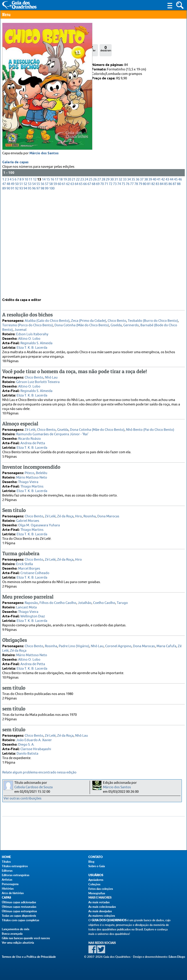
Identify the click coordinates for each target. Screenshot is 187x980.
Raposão (31, 600)
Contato (96, 857)
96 (34, 287)
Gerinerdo (131, 323)
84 (162, 283)
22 (78, 278)
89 (4, 287)
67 (89, 283)
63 (72, 283)
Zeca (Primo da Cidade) (89, 318)
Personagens (10, 884)
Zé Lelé (30, 427)
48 (8, 283)
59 (55, 283)
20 (69, 278)
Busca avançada (12, 934)
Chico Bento (117, 318)
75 (123, 283)
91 (13, 287)
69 (98, 283)
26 (95, 278)
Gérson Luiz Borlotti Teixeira (38, 380)
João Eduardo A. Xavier (34, 738)
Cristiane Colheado (35, 571)
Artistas (7, 880)
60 (59, 283)
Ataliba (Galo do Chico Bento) (47, 318)
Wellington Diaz (33, 614)
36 (137, 278)
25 (91, 278)
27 (99, 278)
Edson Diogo (177, 957)
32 (120, 278)
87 (174, 283)
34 (129, 278)
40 (154, 278)
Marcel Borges (29, 566)
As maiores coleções (102, 916)
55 (38, 283)
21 (74, 278)
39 (150, 278)
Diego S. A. (26, 742)
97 (38, 287)
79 (140, 283)
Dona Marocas (108, 514)
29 (108, 278)
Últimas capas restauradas (19, 907)
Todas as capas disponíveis (19, 916)
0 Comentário (17, 34)
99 (47, 287)
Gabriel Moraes (28, 518)
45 (176, 278)
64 (76, 283)
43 (167, 278)
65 (81, 283)
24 (86, 278)
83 (157, 283)
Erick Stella (25, 562)
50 (17, 283)
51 (21, 283)
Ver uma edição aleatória (18, 943)
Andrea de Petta (33, 441)
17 (57, 278)
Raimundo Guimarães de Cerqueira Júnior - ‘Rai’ (52, 432)
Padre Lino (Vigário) (74, 644)
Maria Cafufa (166, 644)
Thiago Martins (32, 484)
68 (93, 283)
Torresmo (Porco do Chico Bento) (28, 323)
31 (116, 278)
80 (145, 283)
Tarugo (122, 600)
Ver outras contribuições (23, 798)
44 (172, 278)
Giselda (116, 323)
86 (170, 283)
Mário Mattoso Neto (32, 475)
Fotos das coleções (101, 889)
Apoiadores (96, 880)
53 (30, 283)
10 (26, 278)
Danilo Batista (27, 751)
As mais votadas (99, 902)
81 (149, 283)
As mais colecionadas (102, 907)
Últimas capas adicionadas (19, 902)
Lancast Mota (26, 605)
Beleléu (42, 471)
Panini (20, 65)
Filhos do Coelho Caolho (58, 600)
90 (8, 287)
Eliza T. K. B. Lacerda (32, 345)
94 (25, 287)
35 (133, 278)
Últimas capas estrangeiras (19, 911)
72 (111, 283)
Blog (91, 862)
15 (48, 278)
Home (6, 857)
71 (106, 283)
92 (17, 287)
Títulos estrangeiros (15, 866)
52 (25, 283)
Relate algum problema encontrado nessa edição (39, 772)
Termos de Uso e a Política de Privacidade (29, 957)
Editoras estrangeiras (16, 875)
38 (146, 278)
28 (103, 278)
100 (52, 287)
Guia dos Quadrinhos (109, 920)
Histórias (8, 889)
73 (115, 283)
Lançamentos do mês (16, 929)
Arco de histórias (13, 893)
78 (136, 283)
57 (47, 283)
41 (159, 278)
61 (64, 283)
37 (142, 278)
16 (52, 278)
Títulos (6, 862)
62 (68, 283)
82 (153, 283)
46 (180, 278)
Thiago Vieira (28, 480)
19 (65, 278)
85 (166, 283)
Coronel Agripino (118, 644)
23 (82, 278)
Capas (6, 898)
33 (125, 278)
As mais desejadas (100, 911)
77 (132, 283)
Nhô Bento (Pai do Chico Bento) (150, 427)
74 (119, 283)
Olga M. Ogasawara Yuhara (39, 523)
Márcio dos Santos (44, 252)
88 (179, 283)
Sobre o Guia (97, 866)
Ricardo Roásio (29, 436)
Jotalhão (85, 600)
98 (42, 287)
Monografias (97, 893)
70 (102, 283)
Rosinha (90, 514)
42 (163, 278)
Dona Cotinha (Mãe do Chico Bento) (82, 323)
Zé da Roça (65, 514)
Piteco (29, 471)
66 (85, 283)
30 (112, 278)
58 (51, 283)
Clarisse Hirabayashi (36, 747)
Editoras (7, 871)
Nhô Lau (51, 375)
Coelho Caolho (104, 600)
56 (42, 283)
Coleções (94, 884)
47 (4, 283)
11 (30, 278)
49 (13, 283)
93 (21, 287)
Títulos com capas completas (21, 920)
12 (35, 278)
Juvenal (20, 327)
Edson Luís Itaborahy (32, 332)
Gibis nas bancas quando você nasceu (26, 938)
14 (44, 278)
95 (30, 287)
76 (128, 283)
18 (61, 278)
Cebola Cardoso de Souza (34, 787)
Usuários (96, 875)
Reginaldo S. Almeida (36, 341)
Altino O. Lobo (29, 336)
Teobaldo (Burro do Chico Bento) (153, 318)
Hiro (78, 514)
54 (34, 283)
